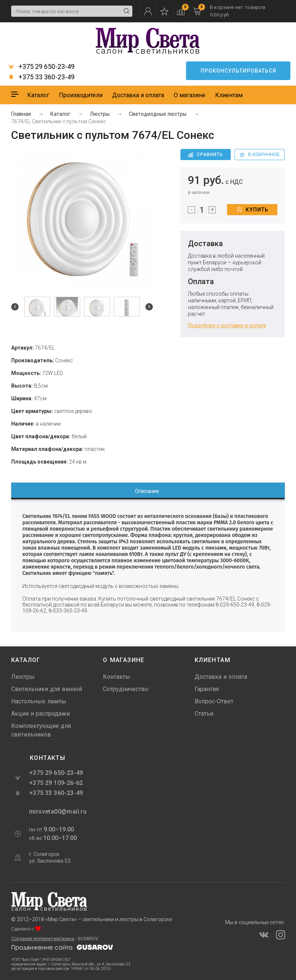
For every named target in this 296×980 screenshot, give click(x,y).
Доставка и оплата (138, 95)
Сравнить (206, 155)
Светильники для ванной (47, 689)
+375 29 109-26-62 (56, 783)
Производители (81, 95)
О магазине (190, 95)
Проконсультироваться (238, 71)
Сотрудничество (126, 689)
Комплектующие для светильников (41, 730)
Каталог (38, 95)
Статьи (204, 714)
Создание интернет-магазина (43, 939)
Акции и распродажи (40, 714)
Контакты (116, 677)
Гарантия (207, 689)
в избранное (260, 155)
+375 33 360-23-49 (41, 77)
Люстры (23, 677)
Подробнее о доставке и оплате (227, 325)
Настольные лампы (39, 701)
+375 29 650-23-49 (41, 67)
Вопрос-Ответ (214, 701)
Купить (252, 209)
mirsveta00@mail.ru (57, 812)
